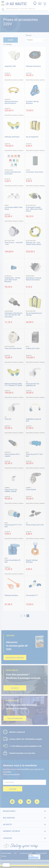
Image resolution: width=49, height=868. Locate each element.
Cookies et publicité (41, 853)
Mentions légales (6, 853)
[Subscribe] (13, 789)
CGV (15, 853)
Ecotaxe (4, 856)
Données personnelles (26, 853)
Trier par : (29, 35)
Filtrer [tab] (11, 40)
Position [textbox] (30, 40)
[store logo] (14, 3)
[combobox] (24, 9)
